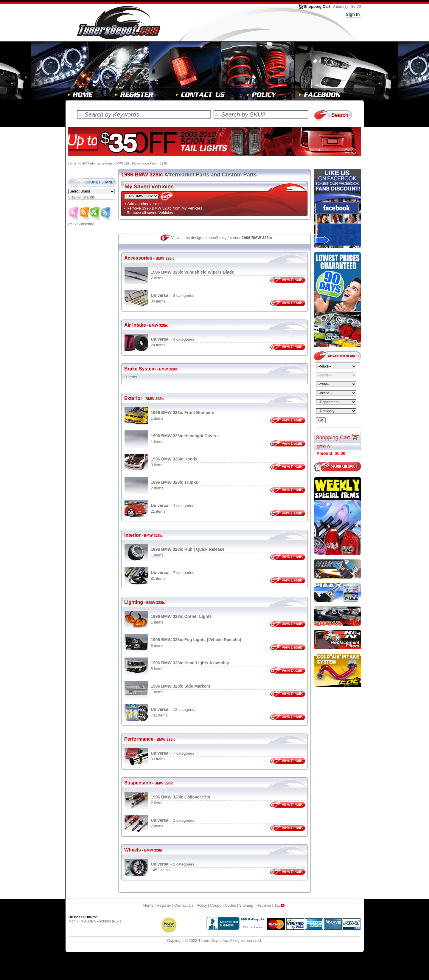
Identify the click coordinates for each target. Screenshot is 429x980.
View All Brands (82, 197)
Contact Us (184, 905)
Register (164, 905)
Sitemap (246, 905)
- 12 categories (174, 710)
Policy (202, 905)
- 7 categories (172, 573)
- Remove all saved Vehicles (149, 213)
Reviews (264, 905)
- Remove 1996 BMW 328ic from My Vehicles (163, 208)
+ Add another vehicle (143, 204)
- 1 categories (172, 820)
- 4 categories (172, 339)
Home (72, 163)
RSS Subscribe (90, 222)
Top (280, 905)
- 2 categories (172, 864)
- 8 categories (172, 296)
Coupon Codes (223, 905)
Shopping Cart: (332, 6)
